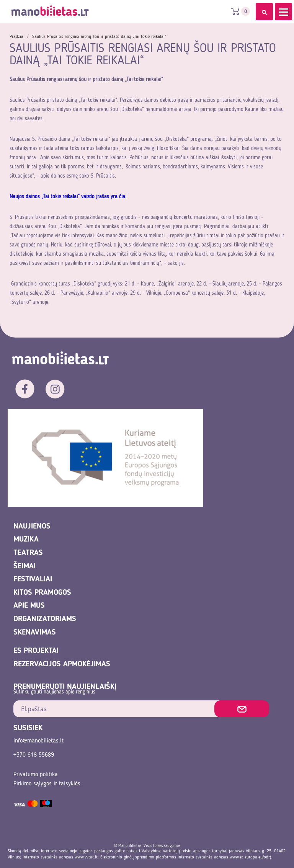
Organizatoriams (45, 619)
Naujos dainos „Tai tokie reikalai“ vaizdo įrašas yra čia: (69, 197)
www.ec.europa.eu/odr (250, 857)
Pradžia (16, 37)
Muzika (26, 540)
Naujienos (32, 527)
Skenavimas (35, 633)
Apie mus (29, 606)
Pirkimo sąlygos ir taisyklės (47, 784)
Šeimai (24, 566)
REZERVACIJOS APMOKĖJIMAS (62, 664)
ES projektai (36, 651)
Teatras (28, 553)
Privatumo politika (36, 775)
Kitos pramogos (42, 593)
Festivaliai (33, 579)
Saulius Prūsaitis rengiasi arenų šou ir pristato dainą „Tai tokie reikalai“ (99, 37)
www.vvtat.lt (86, 857)
